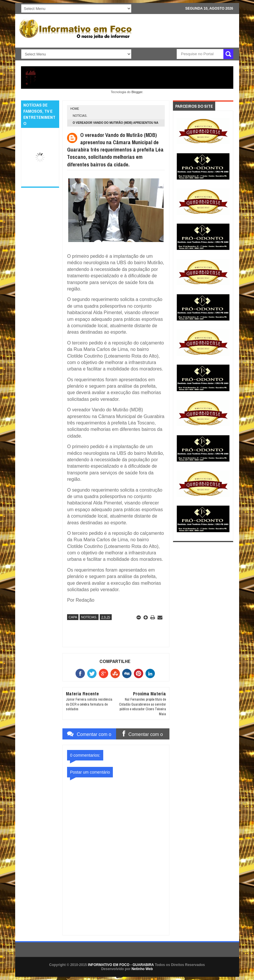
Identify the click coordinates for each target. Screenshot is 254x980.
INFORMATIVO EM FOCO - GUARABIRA (121, 965)
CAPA (73, 617)
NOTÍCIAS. (80, 116)
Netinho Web (142, 969)
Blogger (137, 92)
